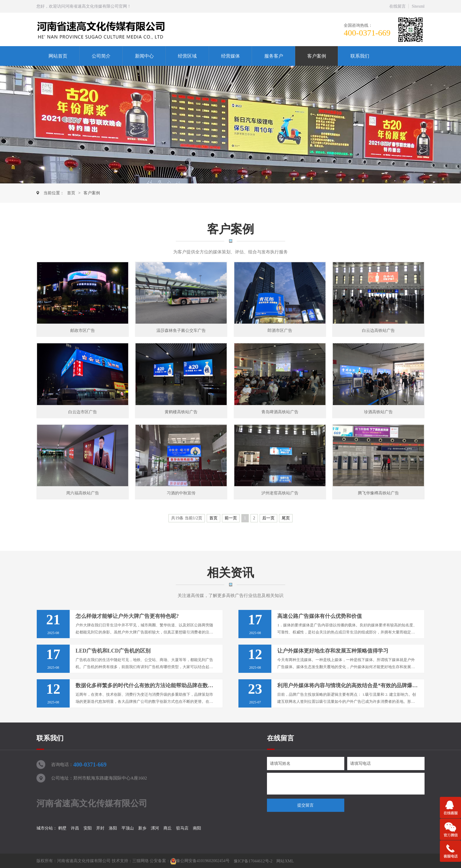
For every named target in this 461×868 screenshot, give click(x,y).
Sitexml (418, 6)
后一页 (268, 518)
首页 (71, 193)
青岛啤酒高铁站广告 (280, 412)
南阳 (197, 828)
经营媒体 (230, 56)
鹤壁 (62, 828)
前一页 (231, 518)
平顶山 (128, 828)
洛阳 (113, 828)
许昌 (75, 828)
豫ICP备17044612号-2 (253, 861)
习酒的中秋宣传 (181, 493)
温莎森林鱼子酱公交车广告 (181, 331)
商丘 (168, 828)
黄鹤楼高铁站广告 (181, 412)
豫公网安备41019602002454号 (203, 861)
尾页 (286, 518)
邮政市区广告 (83, 331)
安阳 (88, 828)
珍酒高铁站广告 (378, 412)
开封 (100, 828)
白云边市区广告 (83, 412)
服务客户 (274, 56)
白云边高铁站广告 (378, 331)
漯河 (155, 828)
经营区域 (187, 56)
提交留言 (305, 805)
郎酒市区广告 (280, 331)
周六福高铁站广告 (83, 493)
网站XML (285, 861)
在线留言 (397, 6)
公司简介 (101, 56)
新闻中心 (144, 56)
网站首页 (58, 56)
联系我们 (360, 56)
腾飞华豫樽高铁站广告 (378, 493)
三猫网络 (141, 861)
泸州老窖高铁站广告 (280, 493)
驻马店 (182, 828)
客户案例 (317, 56)
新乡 (142, 828)
